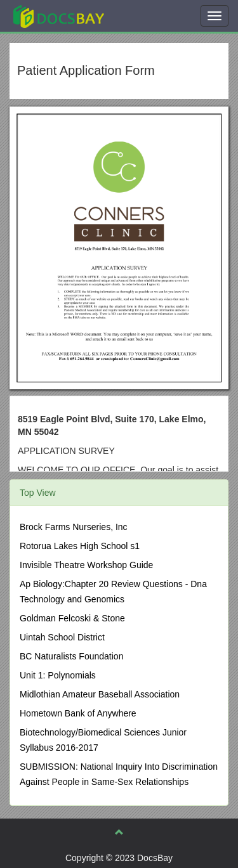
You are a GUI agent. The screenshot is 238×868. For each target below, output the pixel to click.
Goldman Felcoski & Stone (72, 618)
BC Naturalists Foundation (71, 656)
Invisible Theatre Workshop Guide (86, 565)
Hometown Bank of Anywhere (78, 713)
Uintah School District (62, 637)
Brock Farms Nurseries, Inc (74, 527)
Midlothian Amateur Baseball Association (100, 694)
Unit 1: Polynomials (58, 675)
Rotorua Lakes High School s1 (80, 546)
